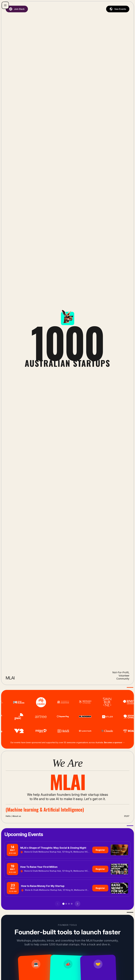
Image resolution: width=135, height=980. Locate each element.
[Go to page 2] (66, 904)
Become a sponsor (114, 742)
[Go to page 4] (72, 904)
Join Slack (17, 9)
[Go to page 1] (63, 904)
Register (100, 850)
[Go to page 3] (69, 904)
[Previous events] (58, 904)
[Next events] (78, 904)
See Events (118, 9)
